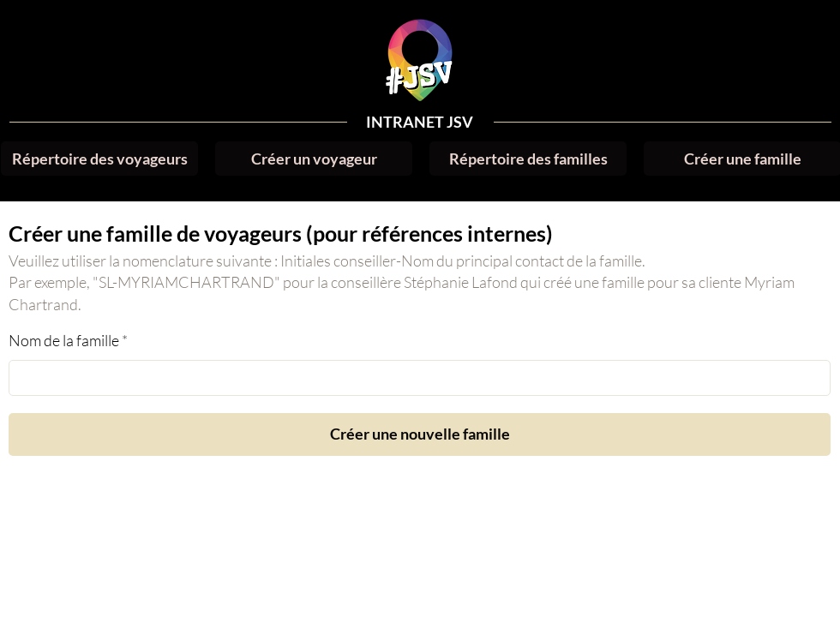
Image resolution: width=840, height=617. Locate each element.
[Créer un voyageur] (314, 159)
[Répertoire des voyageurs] (99, 159)
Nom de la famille (64, 340)
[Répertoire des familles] (528, 159)
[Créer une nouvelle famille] (420, 434)
